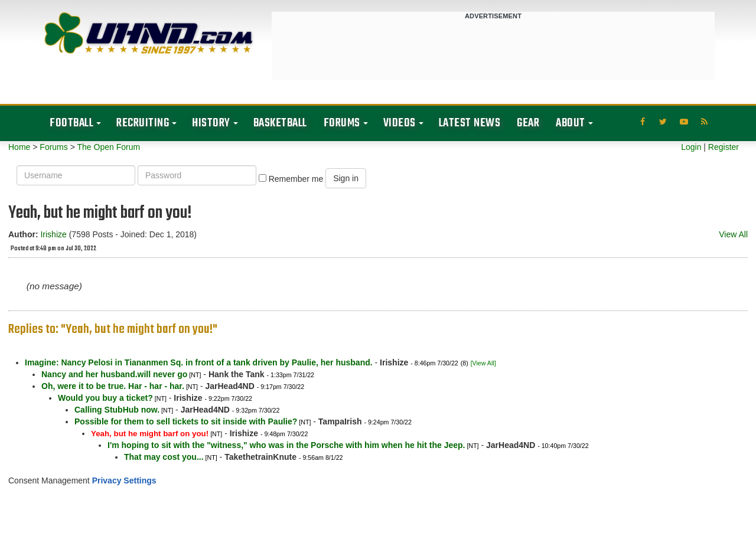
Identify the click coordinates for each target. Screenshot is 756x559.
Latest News (470, 123)
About (571, 123)
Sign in (346, 178)
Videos (400, 123)
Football (71, 123)
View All (733, 234)
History (211, 123)
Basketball (280, 123)
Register (724, 147)
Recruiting (143, 123)
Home (19, 147)
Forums (342, 123)
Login (691, 147)
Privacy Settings (124, 480)
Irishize (53, 234)
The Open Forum (108, 147)
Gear (528, 123)
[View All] (483, 363)
